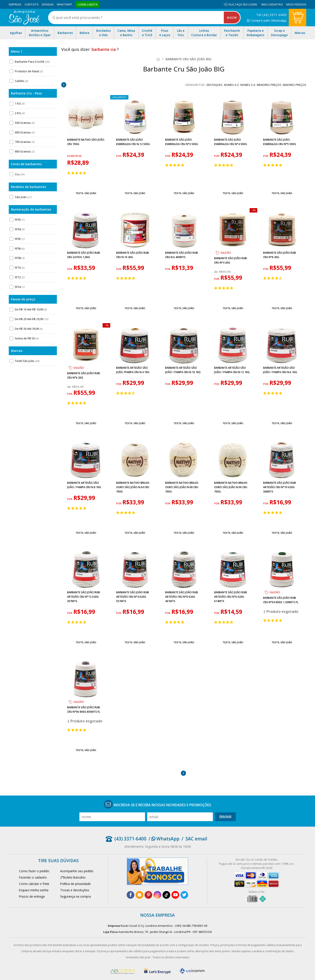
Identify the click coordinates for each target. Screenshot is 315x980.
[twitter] (184, 895)
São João (23, 197)
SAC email (196, 839)
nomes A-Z (231, 85)
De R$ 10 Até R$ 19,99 (31, 309)
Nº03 (20, 220)
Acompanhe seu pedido (77, 871)
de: (217, 272)
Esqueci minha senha (34, 890)
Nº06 (20, 248)
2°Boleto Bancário (73, 877)
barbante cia (104, 49)
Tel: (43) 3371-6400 (271, 15)
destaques (214, 85)
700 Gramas (25, 142)
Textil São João (27, 361)
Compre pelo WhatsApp (267, 20)
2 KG (20, 113)
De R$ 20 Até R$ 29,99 (31, 319)
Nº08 (20, 258)
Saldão (21, 81)
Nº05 (20, 239)
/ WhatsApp (164, 839)
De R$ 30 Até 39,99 (29, 329)
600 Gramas (25, 132)
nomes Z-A (248, 85)
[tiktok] (166, 895)
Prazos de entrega (32, 896)
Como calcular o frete (34, 884)
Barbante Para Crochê (32, 62)
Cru (20, 174)
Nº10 (20, 268)
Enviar (225, 817)
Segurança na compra (75, 896)
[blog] (139, 895)
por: (119, 156)
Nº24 (20, 287)
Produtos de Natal (29, 71)
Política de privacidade (75, 884)
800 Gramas (25, 151)
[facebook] (130, 895)
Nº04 (20, 229)
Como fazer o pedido (34, 871)
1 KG (20, 103)
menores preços (269, 85)
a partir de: (75, 156)
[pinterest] (148, 895)
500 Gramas (25, 123)
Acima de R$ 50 (27, 338)
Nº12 (20, 277)
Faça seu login (246, 4)
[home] (24, 18)
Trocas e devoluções (75, 890)
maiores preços (295, 85)
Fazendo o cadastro (33, 877)
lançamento (119, 97)
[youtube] (175, 895)
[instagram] (157, 895)
